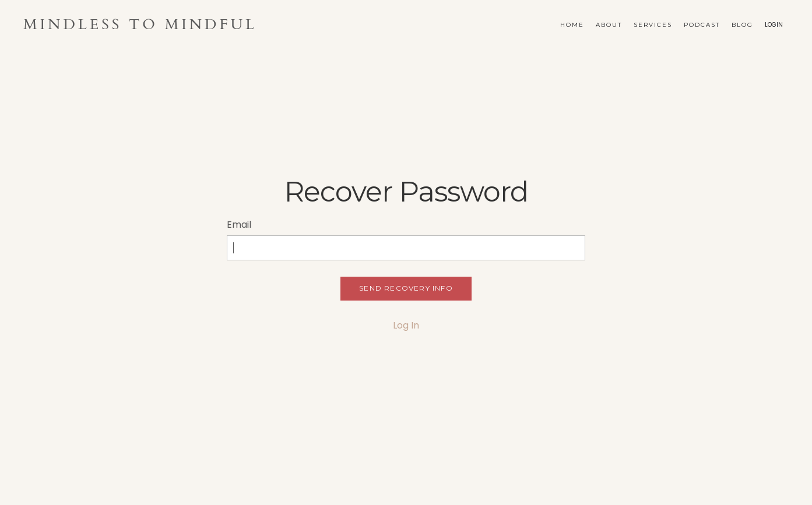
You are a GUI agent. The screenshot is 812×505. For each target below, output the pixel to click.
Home (572, 25)
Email (239, 225)
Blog (742, 25)
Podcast (702, 25)
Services (653, 25)
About (609, 25)
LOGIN (774, 25)
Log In (406, 325)
